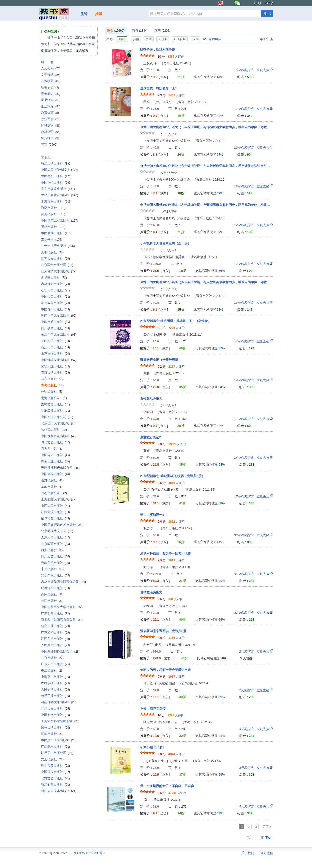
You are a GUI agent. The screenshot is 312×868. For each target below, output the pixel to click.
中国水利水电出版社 (59, 436)
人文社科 (51, 68)
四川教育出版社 (55, 328)
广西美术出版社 (55, 746)
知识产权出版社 (55, 575)
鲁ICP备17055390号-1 (90, 853)
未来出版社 (52, 569)
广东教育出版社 (55, 613)
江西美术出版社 (55, 639)
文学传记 (51, 75)
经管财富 (51, 125)
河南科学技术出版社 (59, 702)
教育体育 (50, 113)
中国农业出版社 (56, 233)
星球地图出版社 (55, 518)
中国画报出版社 (55, 474)
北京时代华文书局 (57, 531)
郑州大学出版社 (55, 727)
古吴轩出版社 (54, 278)
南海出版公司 (54, 398)
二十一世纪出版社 (58, 246)
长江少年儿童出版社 (59, 335)
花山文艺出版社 (55, 341)
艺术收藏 (51, 81)
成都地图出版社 (55, 588)
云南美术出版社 (55, 563)
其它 (49, 144)
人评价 (176, 57)
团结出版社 (53, 227)
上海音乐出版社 (56, 201)
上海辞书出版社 (55, 677)
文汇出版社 (52, 759)
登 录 (270, 3)
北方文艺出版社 (55, 778)
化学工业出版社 (55, 366)
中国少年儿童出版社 (59, 740)
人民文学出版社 (55, 689)
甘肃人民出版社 (55, 708)
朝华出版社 (52, 734)
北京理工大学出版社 (59, 423)
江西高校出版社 (55, 512)
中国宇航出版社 (55, 322)
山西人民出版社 (55, 506)
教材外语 (51, 132)
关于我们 (248, 853)
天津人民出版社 (55, 537)
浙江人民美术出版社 (59, 791)
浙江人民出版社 (55, 347)
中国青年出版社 (55, 309)
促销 (84, 14)
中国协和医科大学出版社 (62, 607)
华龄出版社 (52, 487)
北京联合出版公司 (57, 265)
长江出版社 (52, 601)
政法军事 (51, 119)
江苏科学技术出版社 (59, 271)
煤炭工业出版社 (55, 461)
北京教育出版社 (55, 544)
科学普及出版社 (55, 766)
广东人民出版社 (55, 664)
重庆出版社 (52, 670)
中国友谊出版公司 (57, 417)
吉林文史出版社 (55, 404)
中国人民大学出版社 (59, 170)
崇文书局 (52, 239)
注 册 (258, 3)
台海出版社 (53, 214)
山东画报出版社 (55, 354)
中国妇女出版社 (55, 715)
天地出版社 (52, 252)
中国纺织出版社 (56, 176)
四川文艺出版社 (55, 556)
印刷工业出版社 (55, 411)
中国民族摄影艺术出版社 (62, 525)
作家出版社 (52, 594)
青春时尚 (51, 94)
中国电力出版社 (55, 455)
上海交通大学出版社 (59, 499)
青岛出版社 (213, 39)
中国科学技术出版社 (59, 360)
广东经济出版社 (55, 632)
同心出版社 (52, 379)
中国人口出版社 (55, 297)
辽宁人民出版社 (55, 290)
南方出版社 (52, 480)
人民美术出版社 (55, 645)
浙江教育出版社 (55, 785)
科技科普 (51, 138)
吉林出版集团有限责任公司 (63, 582)
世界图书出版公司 (57, 753)
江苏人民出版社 (55, 258)
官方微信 (267, 853)
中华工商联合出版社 (59, 195)
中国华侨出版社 (56, 182)
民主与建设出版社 (58, 189)
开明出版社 (52, 392)
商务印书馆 (52, 449)
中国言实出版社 (55, 772)
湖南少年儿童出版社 (59, 316)
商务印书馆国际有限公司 (62, 620)
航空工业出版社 (55, 626)
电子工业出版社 (55, 696)
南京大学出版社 (55, 373)
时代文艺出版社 (55, 442)
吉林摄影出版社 (55, 284)
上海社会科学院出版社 (60, 721)
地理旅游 (50, 87)
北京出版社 (52, 658)
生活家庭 (51, 106)
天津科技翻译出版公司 (60, 468)
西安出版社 (52, 550)
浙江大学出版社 (56, 163)
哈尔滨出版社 (54, 430)
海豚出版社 (53, 208)
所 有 (47, 62)
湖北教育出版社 (55, 303)
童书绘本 (51, 100)
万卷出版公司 (54, 493)
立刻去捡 (253, 70)
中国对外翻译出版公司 (60, 651)
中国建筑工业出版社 (59, 220)
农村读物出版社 (55, 683)
